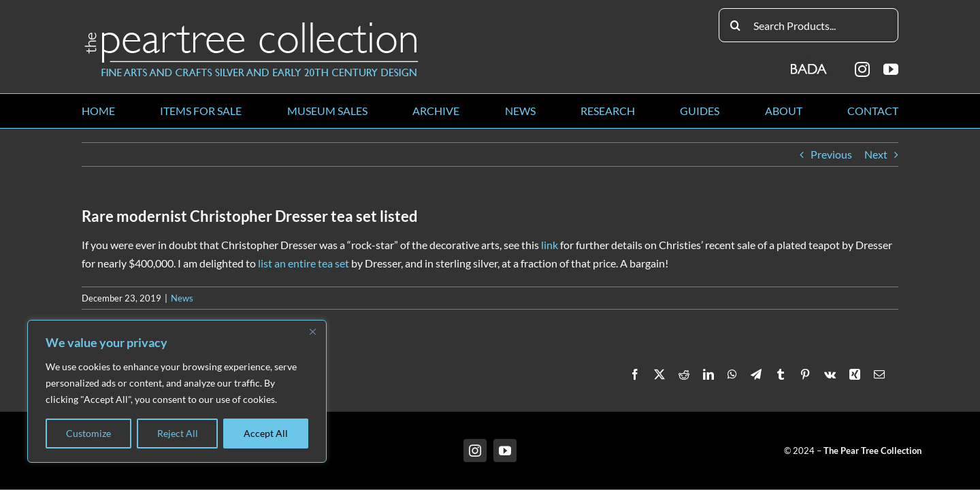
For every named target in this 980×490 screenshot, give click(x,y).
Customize (88, 433)
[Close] (312, 331)
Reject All (178, 433)
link (550, 245)
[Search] (736, 25)
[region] (177, 391)
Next (876, 154)
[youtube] (891, 69)
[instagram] (862, 69)
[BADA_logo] (810, 64)
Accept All (266, 433)
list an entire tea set (304, 263)
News (182, 298)
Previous (831, 154)
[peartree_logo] (252, 25)
